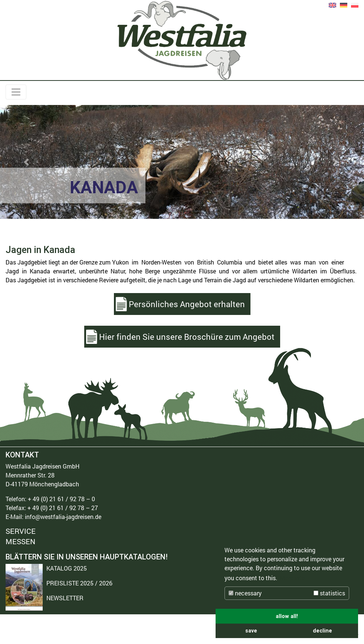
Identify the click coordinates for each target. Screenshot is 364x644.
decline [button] (322, 631)
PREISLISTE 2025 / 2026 (79, 583)
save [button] (251, 631)
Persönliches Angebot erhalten (187, 304)
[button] (27, 162)
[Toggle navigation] (16, 92)
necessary (245, 593)
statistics (329, 593)
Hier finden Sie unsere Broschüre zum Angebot (187, 337)
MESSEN (20, 541)
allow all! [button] (287, 616)
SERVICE (21, 531)
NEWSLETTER (65, 598)
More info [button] (292, 578)
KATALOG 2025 (67, 568)
